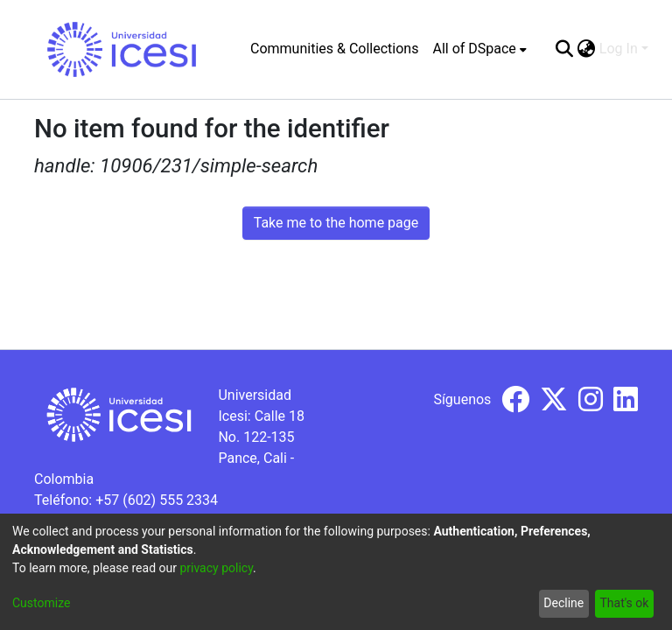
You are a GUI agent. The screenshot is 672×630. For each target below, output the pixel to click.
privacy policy (216, 568)
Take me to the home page (336, 223)
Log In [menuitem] (619, 49)
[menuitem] (479, 49)
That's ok (624, 603)
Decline (563, 603)
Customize (41, 603)
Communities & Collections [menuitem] (334, 49)
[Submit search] (565, 49)
